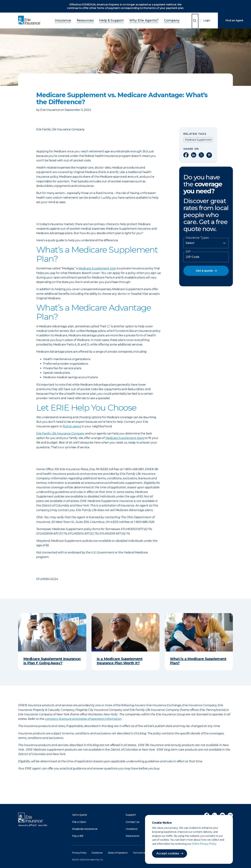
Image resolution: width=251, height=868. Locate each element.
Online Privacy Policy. (204, 844)
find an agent (72, 426)
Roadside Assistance (85, 829)
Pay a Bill (78, 836)
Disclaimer (97, 853)
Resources (91, 20)
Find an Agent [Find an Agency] (234, 20)
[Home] (30, 20)
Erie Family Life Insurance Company (60, 433)
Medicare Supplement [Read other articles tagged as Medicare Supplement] (198, 140)
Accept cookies (168, 853)
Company (162, 20)
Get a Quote (80, 815)
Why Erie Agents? (139, 20)
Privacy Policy (79, 853)
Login (207, 20)
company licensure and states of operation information (83, 719)
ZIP (188, 252)
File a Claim (79, 822)
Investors (132, 829)
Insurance (72, 20)
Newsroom (132, 836)
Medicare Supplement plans (125, 438)
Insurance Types (197, 238)
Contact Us (132, 822)
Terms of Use (140, 853)
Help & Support (113, 20)
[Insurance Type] (206, 243)
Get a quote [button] (204, 271)
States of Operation (118, 853)
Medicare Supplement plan (97, 268)
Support (131, 815)
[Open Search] (195, 21)
